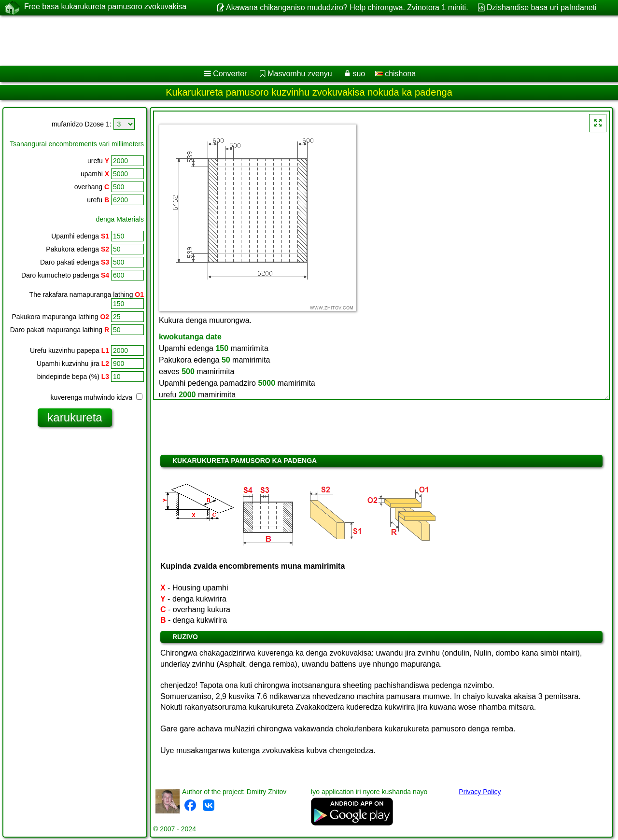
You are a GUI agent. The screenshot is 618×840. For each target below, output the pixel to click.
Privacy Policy (480, 792)
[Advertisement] (293, 41)
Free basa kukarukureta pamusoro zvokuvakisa (105, 7)
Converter (230, 74)
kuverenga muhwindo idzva (96, 397)
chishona (396, 74)
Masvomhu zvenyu (300, 74)
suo (359, 74)
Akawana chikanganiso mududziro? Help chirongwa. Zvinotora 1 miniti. (347, 7)
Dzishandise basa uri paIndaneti (542, 7)
